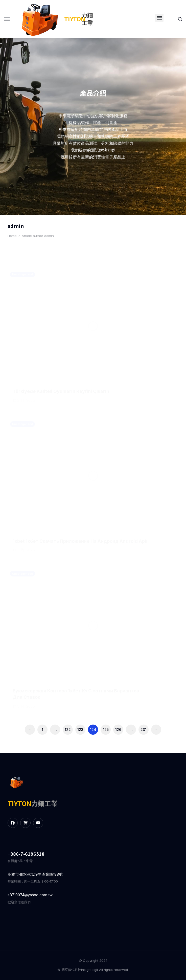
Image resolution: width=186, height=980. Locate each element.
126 (118, 729)
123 (80, 729)
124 (93, 729)
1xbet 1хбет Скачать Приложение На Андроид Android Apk (80, 541)
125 (106, 729)
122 (68, 729)
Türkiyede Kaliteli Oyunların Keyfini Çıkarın (61, 391)
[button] (159, 18)
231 (144, 729)
